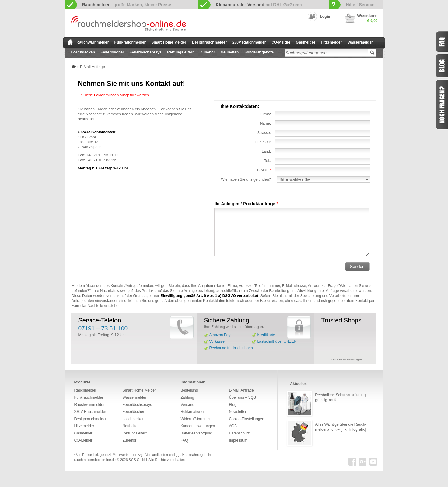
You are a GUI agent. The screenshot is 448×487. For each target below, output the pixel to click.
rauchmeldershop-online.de (95, 460)
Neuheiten (230, 52)
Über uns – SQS (243, 397)
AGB (233, 426)
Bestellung (189, 390)
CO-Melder (281, 42)
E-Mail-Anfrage (241, 390)
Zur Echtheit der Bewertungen (345, 360)
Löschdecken (83, 52)
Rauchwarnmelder (93, 42)
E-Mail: (264, 170)
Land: (266, 151)
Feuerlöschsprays (146, 52)
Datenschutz (239, 433)
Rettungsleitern (181, 52)
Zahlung (187, 397)
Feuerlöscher (112, 52)
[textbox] (326, 53)
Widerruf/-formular (196, 419)
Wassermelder (360, 42)
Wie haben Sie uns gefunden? (246, 179)
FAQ (184, 440)
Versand (187, 405)
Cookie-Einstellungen (247, 419)
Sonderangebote (259, 52)
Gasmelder (306, 42)
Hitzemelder (331, 42)
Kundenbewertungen (198, 426)
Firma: (266, 114)
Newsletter (238, 412)
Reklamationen (193, 412)
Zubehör (208, 52)
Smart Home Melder (169, 42)
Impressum (238, 440)
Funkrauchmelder (130, 42)
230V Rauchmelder (249, 42)
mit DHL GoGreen (259, 5)
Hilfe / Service (360, 5)
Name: (266, 123)
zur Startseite (70, 42)
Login (325, 16)
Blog (233, 405)
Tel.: (268, 161)
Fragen (442, 104)
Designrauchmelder (209, 42)
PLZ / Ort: (263, 142)
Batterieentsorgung (196, 433)
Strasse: (264, 133)
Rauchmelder (85, 390)
